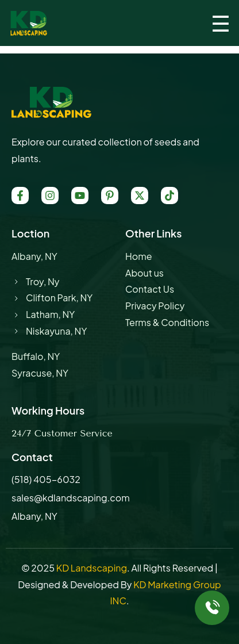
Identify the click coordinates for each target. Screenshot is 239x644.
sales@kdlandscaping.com (71, 498)
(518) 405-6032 (46, 479)
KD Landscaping (92, 568)
